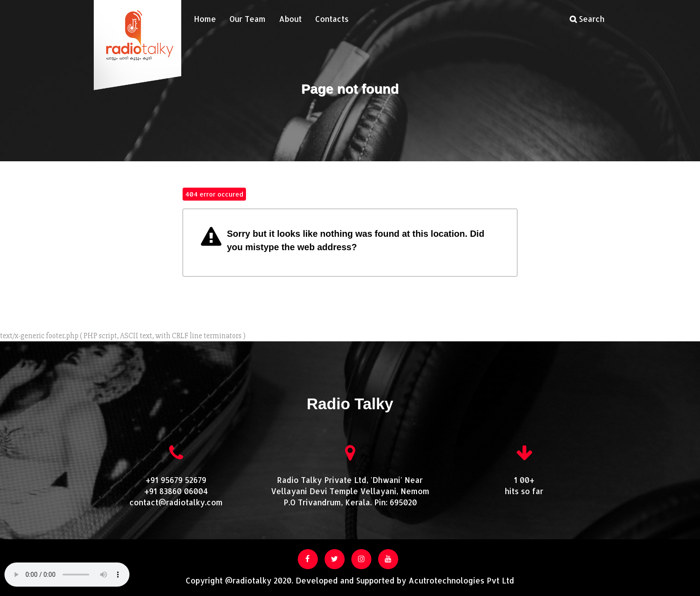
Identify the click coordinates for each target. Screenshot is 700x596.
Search (587, 19)
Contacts (332, 19)
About (290, 19)
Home (205, 19)
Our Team (248, 19)
